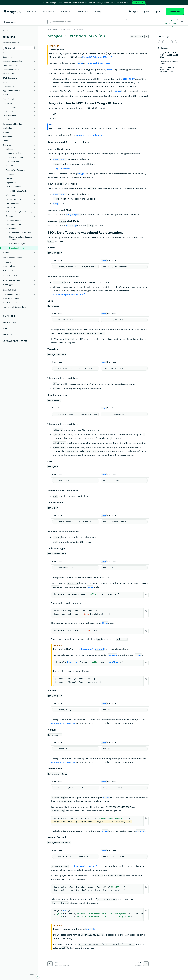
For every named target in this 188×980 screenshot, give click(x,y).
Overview (6, 53)
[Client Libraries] (19, 65)
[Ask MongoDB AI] (171, 22)
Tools (6, 329)
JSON (50, 70)
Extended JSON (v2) (17, 244)
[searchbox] (87, 22)
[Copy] (146, 595)
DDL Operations (12, 162)
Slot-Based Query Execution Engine (20, 212)
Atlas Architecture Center (15, 341)
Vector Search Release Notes (14, 307)
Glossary (9, 178)
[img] (159, 41)
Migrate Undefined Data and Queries (21, 238)
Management (9, 316)
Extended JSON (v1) (17, 248)
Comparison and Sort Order (20, 233)
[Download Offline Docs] (32, 976)
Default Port (11, 166)
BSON (110, 70)
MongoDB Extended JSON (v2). (98, 57)
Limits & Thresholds (14, 187)
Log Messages (12, 183)
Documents (7, 57)
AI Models (7, 335)
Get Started (175, 12)
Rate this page (163, 36)
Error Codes (11, 174)
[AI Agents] (19, 270)
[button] (133, 11)
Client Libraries (10, 322)
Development (9, 37)
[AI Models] (19, 262)
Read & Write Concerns (15, 170)
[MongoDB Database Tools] (19, 191)
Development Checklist (12, 124)
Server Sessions (12, 208)
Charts (5, 141)
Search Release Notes (11, 303)
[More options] (146, 36)
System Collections (14, 220)
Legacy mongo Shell (14, 224)
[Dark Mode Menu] (182, 22)
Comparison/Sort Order (63, 723)
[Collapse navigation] (38, 976)
